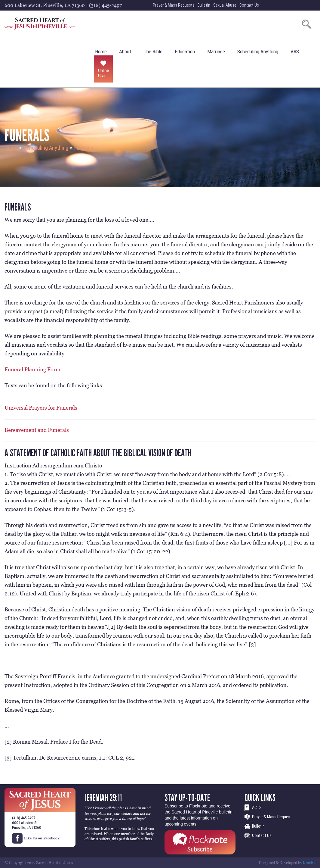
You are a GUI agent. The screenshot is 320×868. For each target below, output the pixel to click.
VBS (295, 52)
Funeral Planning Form (32, 369)
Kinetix (309, 863)
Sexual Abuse (225, 5)
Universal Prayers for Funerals (41, 408)
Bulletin (204, 5)
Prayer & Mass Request (272, 817)
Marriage (216, 52)
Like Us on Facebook (36, 838)
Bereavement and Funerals (37, 430)
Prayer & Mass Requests (174, 5)
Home (101, 52)
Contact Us (249, 5)
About (125, 52)
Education (185, 52)
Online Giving (103, 73)
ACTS (257, 807)
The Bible (153, 52)
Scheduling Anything (258, 52)
